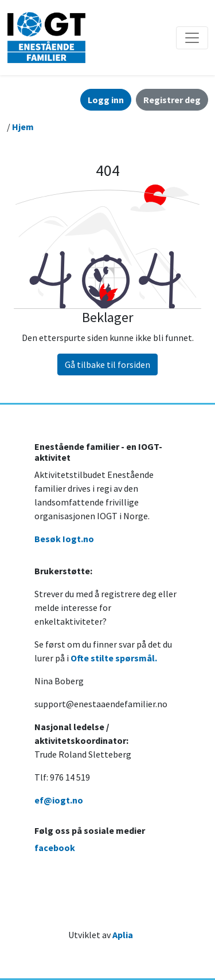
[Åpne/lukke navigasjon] (192, 38)
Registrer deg (172, 100)
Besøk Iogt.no (64, 539)
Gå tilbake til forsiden (107, 364)
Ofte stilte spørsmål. (114, 658)
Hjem (23, 127)
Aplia (123, 935)
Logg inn (106, 100)
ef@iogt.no (59, 800)
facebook (55, 848)
